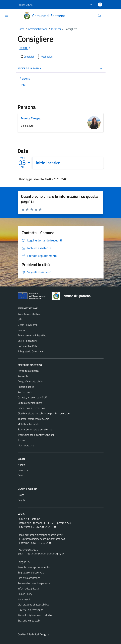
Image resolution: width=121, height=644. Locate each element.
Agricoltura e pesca (28, 371)
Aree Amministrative (29, 314)
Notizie (21, 465)
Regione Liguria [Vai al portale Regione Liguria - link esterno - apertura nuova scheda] (25, 5)
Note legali (24, 599)
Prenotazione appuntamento (34, 567)
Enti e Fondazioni (27, 341)
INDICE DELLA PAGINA (61, 68)
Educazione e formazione (31, 408)
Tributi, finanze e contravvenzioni (36, 435)
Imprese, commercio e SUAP (33, 419)
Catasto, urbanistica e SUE (32, 397)
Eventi (21, 500)
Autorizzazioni (25, 392)
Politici (21, 330)
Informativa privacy (28, 588)
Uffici (20, 319)
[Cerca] (99, 16)
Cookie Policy (25, 594)
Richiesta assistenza (29, 578)
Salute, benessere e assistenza (35, 429)
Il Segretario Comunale (30, 351)
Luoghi (21, 495)
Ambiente (23, 376)
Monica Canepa (31, 118)
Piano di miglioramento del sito (35, 615)
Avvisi (21, 475)
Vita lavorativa (26, 445)
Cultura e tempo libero (30, 403)
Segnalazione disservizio (31, 572)
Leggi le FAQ (25, 562)
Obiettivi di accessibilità (30, 610)
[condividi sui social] (26, 57)
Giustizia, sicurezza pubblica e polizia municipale (44, 413)
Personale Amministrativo (32, 335)
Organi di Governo (28, 325)
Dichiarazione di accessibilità (33, 604)
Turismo (22, 440)
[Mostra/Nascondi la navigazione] (7, 15)
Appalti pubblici (26, 387)
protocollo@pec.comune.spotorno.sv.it (44, 539)
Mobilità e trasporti (28, 424)
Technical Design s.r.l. (40, 634)
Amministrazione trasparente (34, 583)
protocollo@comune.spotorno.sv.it (44, 535)
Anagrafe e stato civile (30, 381)
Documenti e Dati (27, 346)
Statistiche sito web (29, 620)
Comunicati (24, 470)
